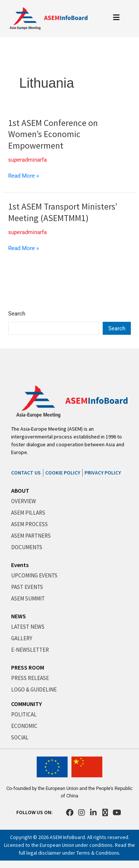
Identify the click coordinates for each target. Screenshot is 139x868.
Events (20, 565)
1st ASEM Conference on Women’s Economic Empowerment (53, 134)
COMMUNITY (27, 704)
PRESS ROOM (28, 667)
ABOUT (20, 490)
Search (17, 314)
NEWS (19, 616)
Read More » (24, 176)
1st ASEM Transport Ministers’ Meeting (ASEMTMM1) (63, 212)
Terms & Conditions (98, 853)
